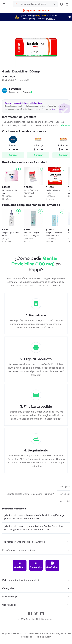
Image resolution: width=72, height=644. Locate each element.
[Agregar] (18, 169)
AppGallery (52, 565)
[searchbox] (35, 4)
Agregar (13, 155)
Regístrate (41, 15)
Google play (36, 565)
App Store (20, 565)
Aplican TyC (50, 19)
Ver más (65, 125)
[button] (36, 11)
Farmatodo (15, 89)
